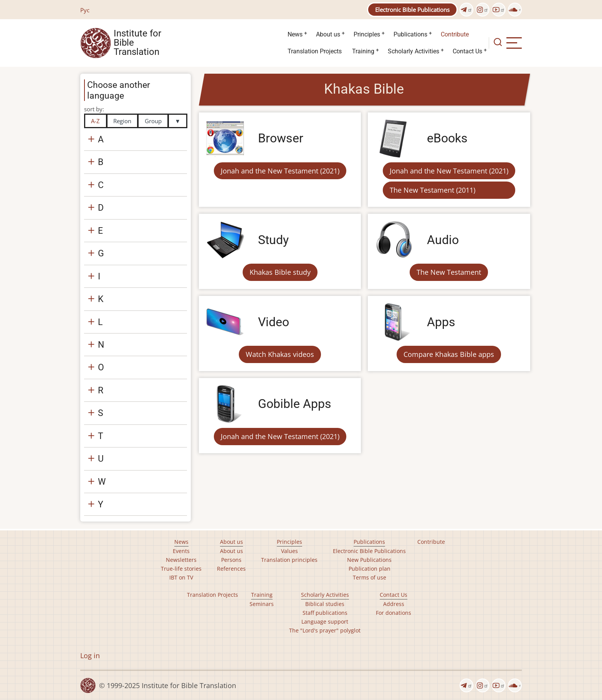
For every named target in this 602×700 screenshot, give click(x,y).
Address (394, 604)
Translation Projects (315, 51)
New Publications (369, 560)
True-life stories (181, 569)
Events (181, 551)
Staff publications (325, 613)
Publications (410, 34)
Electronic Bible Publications (412, 10)
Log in (90, 655)
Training (363, 51)
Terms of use (370, 577)
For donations (394, 613)
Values (289, 551)
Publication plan (370, 569)
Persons (231, 560)
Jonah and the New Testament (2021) (280, 171)
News (295, 34)
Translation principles (289, 560)
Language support (325, 622)
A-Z (95, 121)
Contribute (455, 34)
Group (153, 121)
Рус (85, 10)
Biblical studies (325, 604)
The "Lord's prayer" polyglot (325, 630)
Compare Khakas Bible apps (449, 354)
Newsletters (181, 560)
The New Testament (449, 272)
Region (122, 121)
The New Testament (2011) (432, 190)
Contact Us (467, 51)
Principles (367, 34)
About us (328, 34)
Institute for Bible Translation (137, 43)
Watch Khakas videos (280, 354)
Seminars (262, 604)
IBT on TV (181, 577)
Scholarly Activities (413, 51)
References (231, 569)
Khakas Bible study (280, 272)
